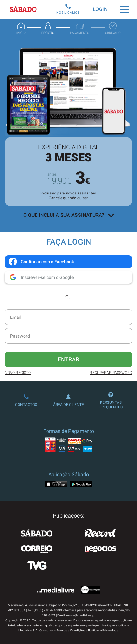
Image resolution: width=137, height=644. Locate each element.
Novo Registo (18, 373)
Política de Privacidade (103, 630)
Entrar (68, 359)
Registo (48, 28)
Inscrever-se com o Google (41, 277)
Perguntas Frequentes (111, 401)
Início (21, 28)
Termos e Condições (71, 630)
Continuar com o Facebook (41, 262)
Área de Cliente (68, 401)
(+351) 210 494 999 (48, 610)
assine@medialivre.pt (81, 615)
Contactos (26, 401)
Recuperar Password (111, 373)
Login (100, 9)
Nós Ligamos (68, 9)
